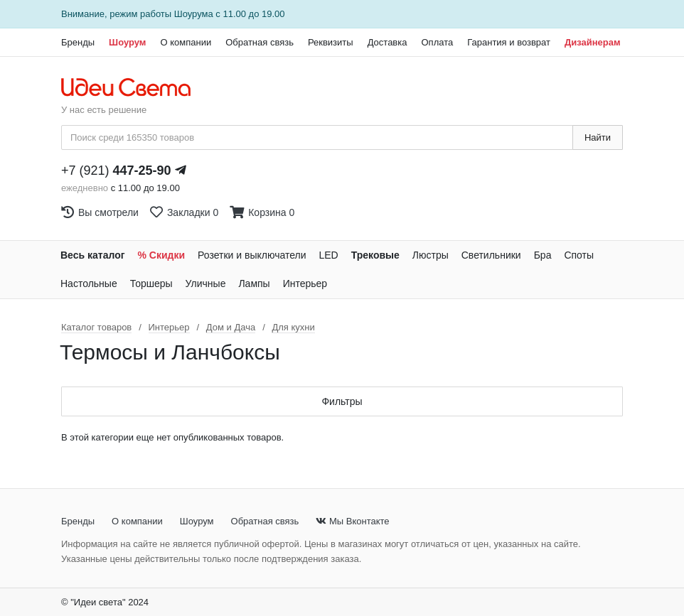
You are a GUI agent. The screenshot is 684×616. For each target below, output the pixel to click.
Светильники (491, 255)
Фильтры (342, 401)
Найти (598, 137)
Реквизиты (331, 42)
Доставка (388, 42)
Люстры (431, 255)
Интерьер (305, 283)
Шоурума (194, 14)
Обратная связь (260, 42)
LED (328, 255)
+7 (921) (116, 171)
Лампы (254, 283)
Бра (543, 255)
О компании (186, 42)
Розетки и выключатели (252, 255)
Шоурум (127, 42)
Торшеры (151, 283)
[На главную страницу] (133, 88)
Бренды (78, 42)
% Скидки (162, 255)
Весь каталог (93, 255)
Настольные (89, 283)
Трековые (375, 255)
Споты (579, 255)
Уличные (206, 283)
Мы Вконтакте (352, 521)
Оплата (437, 42)
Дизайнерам (593, 42)
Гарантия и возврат (509, 42)
